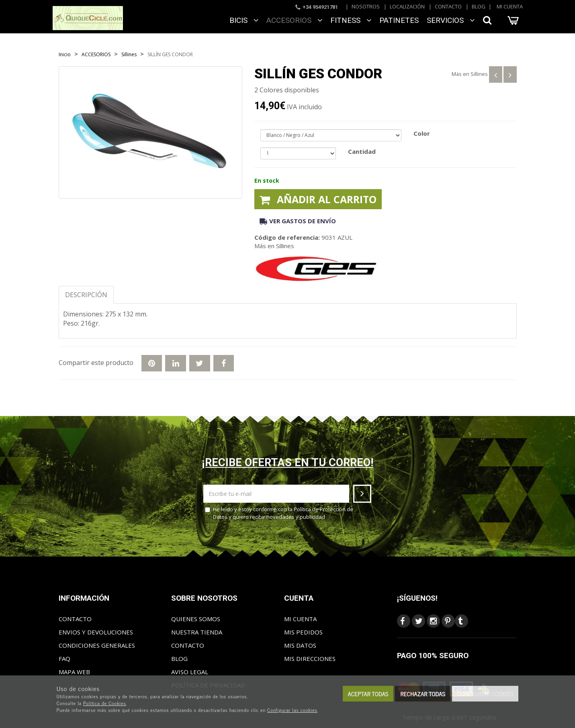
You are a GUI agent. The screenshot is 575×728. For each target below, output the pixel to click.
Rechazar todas (423, 694)
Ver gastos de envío (298, 221)
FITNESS (351, 20)
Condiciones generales (97, 645)
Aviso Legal (190, 672)
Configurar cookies (485, 694)
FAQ (64, 659)
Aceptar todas (368, 694)
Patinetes (399, 20)
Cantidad (362, 151)
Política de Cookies (105, 703)
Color (422, 133)
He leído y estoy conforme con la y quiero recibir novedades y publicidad (279, 513)
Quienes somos (196, 619)
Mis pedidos (303, 632)
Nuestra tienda (197, 632)
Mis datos (300, 645)
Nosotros (366, 6)
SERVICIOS (451, 20)
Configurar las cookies (292, 710)
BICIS (244, 20)
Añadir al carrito (318, 199)
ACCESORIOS (294, 20)
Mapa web (74, 672)
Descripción (86, 295)
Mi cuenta (510, 6)
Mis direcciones (310, 659)
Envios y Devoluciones (96, 632)
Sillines (479, 74)
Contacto (448, 6)
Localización (407, 6)
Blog (479, 6)
